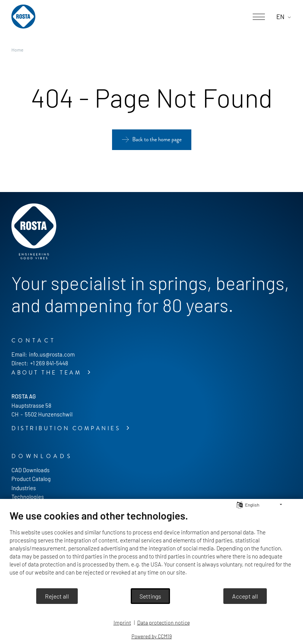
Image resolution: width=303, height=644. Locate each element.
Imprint (122, 622)
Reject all (57, 596)
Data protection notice (164, 622)
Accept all (245, 596)
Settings (150, 596)
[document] (151, 548)
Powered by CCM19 (152, 636)
